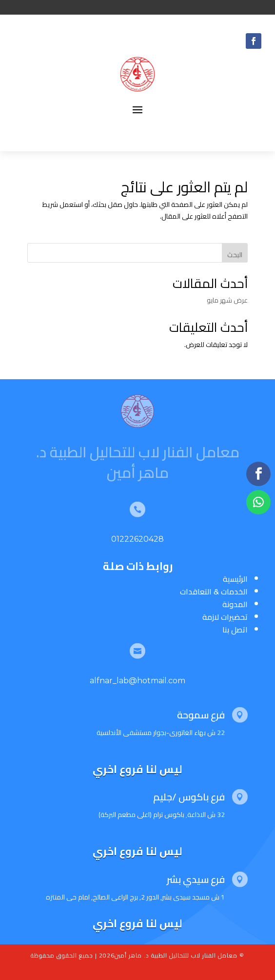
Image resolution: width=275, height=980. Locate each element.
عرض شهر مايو (227, 300)
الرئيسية (235, 579)
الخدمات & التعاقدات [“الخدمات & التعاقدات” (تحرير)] (214, 592)
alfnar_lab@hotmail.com (137, 681)
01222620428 (137, 539)
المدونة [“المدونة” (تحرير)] (235, 604)
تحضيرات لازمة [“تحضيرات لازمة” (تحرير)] (225, 617)
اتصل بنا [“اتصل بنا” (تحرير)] (235, 630)
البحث (235, 255)
